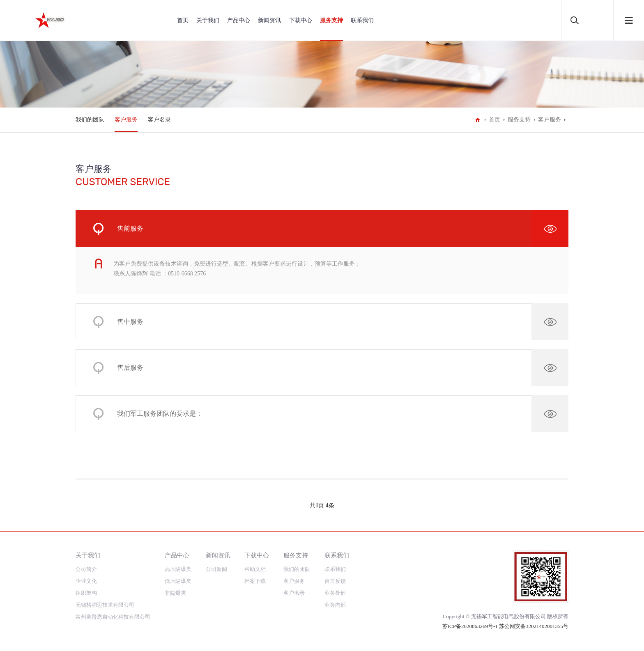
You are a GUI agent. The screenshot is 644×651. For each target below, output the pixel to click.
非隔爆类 (175, 593)
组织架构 (86, 593)
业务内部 (335, 605)
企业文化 (86, 581)
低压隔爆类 (178, 581)
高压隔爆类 (178, 569)
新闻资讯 (269, 20)
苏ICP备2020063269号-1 (471, 626)
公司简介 (86, 569)
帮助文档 (255, 569)
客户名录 (159, 120)
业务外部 (335, 593)
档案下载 (255, 581)
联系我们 (362, 20)
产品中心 (239, 20)
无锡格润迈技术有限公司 (105, 605)
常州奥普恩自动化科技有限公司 (113, 617)
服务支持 (331, 20)
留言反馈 (335, 581)
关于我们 (208, 20)
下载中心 (301, 20)
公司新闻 (216, 569)
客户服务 (126, 120)
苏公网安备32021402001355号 (534, 626)
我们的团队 (90, 120)
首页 (183, 20)
